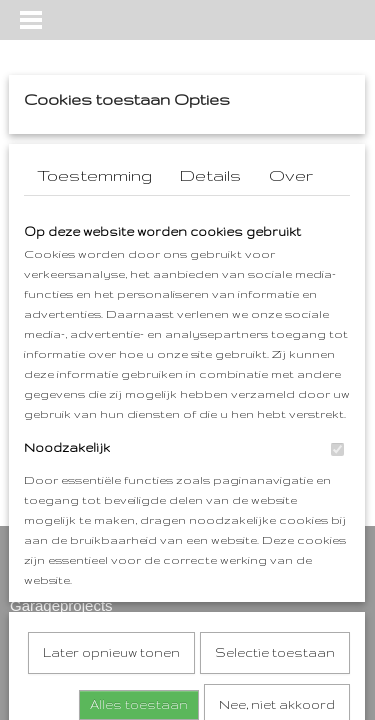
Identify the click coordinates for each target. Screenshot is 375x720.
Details (210, 175)
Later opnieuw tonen (111, 439)
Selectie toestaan (275, 439)
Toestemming (94, 175)
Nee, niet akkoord (277, 491)
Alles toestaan (139, 491)
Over (291, 175)
